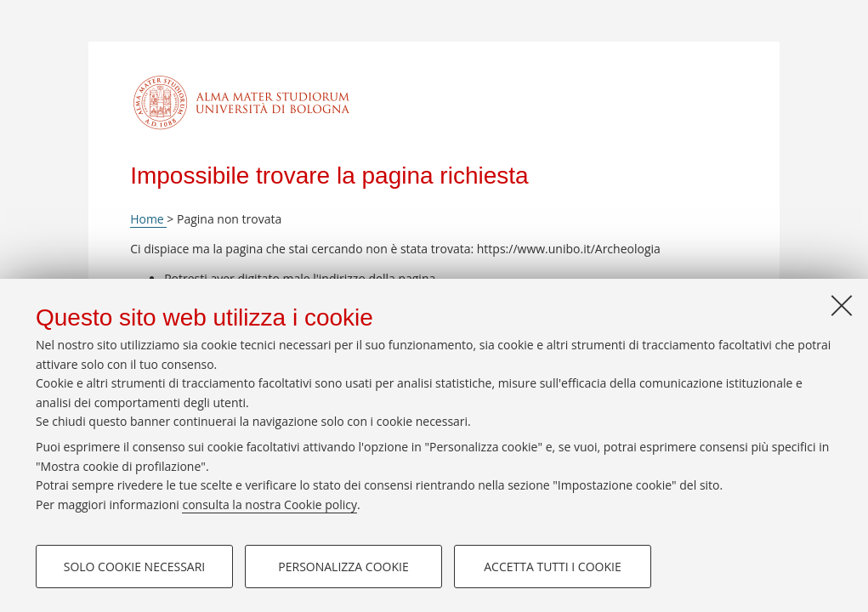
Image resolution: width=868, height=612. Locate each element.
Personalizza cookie (343, 567)
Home (148, 219)
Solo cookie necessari (135, 567)
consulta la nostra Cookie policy (269, 504)
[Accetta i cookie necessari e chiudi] (842, 305)
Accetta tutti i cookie (552, 567)
